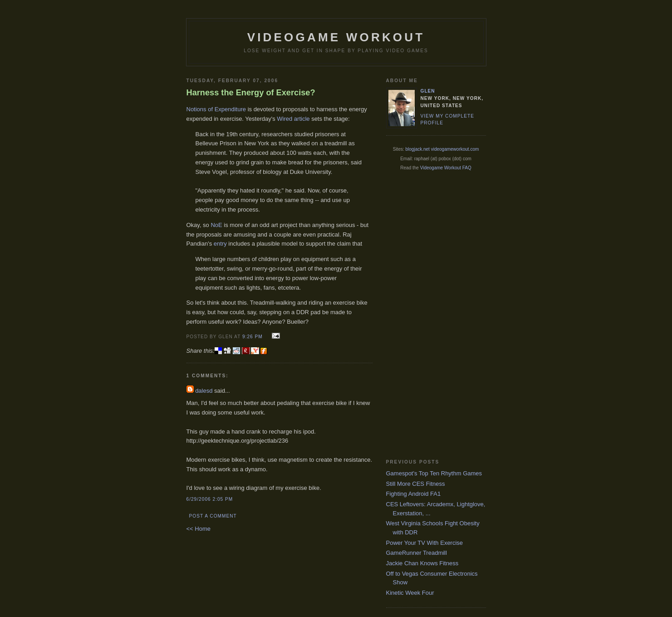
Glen (428, 91)
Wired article (293, 119)
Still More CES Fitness (416, 484)
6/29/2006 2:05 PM (210, 499)
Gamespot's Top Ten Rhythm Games (434, 473)
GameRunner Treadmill (417, 553)
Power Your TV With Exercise (425, 543)
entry (220, 244)
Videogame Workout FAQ (446, 168)
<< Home (199, 529)
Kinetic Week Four (410, 593)
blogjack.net (418, 149)
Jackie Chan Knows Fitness (422, 563)
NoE (216, 225)
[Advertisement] (422, 315)
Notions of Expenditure (216, 109)
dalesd (204, 391)
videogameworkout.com (455, 149)
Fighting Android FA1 (414, 494)
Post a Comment (213, 516)
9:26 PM (253, 337)
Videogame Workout (336, 37)
